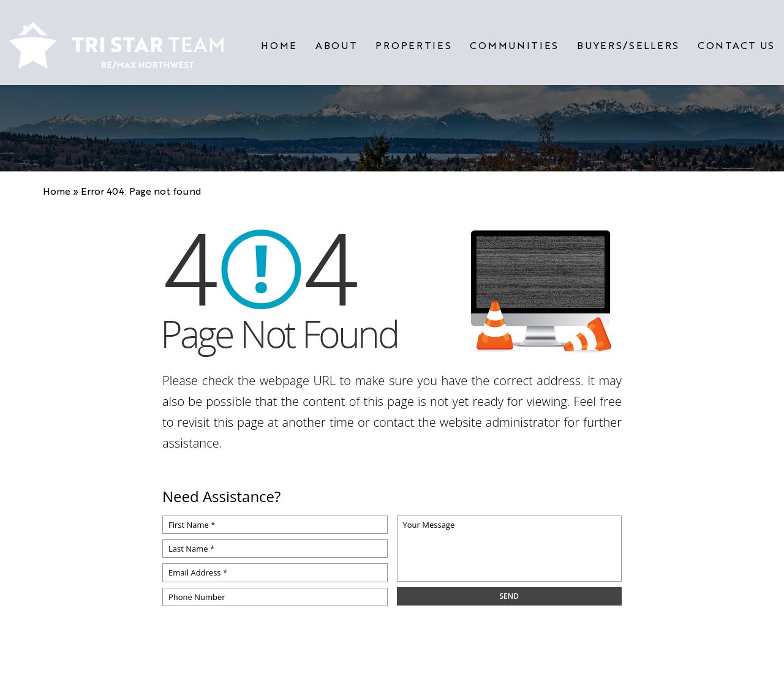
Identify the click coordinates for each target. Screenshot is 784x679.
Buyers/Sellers (628, 40)
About (337, 40)
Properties (413, 40)
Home (279, 40)
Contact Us (736, 40)
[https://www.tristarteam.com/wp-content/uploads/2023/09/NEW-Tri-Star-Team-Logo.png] (116, 40)
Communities (514, 40)
